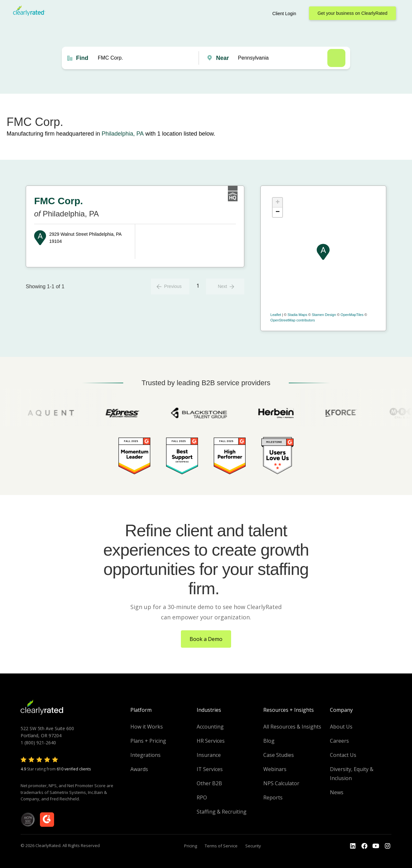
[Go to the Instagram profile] (388, 846)
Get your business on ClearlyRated (352, 13)
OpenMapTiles (352, 315)
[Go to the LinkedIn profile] (353, 846)
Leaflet (276, 315)
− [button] (278, 212)
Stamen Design (324, 315)
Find (82, 58)
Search (336, 58)
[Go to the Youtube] (364, 846)
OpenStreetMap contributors (293, 320)
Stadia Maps (297, 315)
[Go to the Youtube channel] (376, 846)
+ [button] (278, 203)
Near (222, 58)
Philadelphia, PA (123, 134)
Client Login (284, 14)
